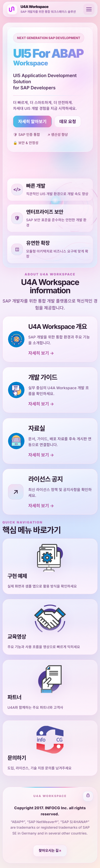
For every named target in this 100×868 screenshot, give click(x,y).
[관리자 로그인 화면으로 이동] (88, 796)
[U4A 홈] (41, 9)
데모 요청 (68, 121)
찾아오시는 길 (49, 851)
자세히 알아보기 (32, 121)
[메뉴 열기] (89, 9)
